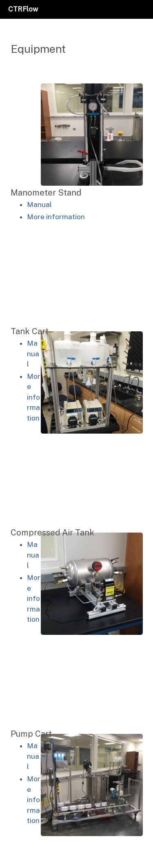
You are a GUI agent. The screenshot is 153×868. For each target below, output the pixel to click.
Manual (39, 205)
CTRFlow (23, 9)
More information (56, 217)
